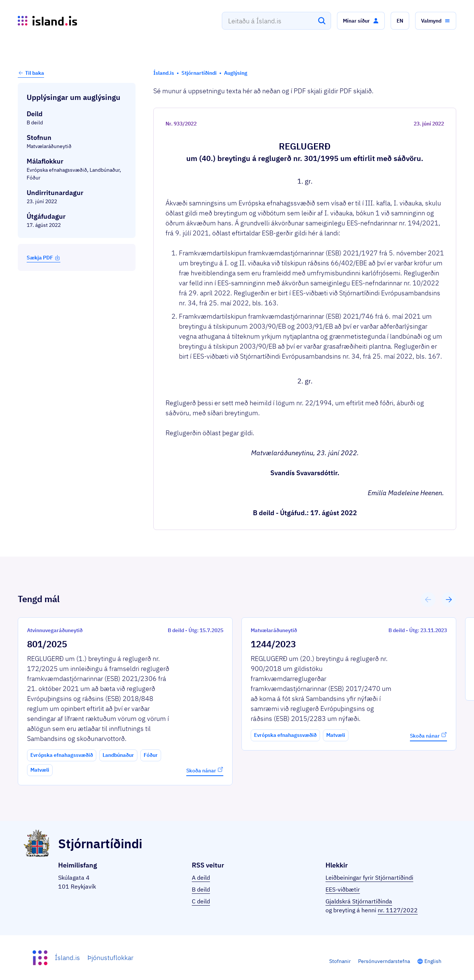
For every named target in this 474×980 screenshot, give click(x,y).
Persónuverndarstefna (384, 961)
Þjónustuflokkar (110, 958)
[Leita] (322, 21)
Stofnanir (340, 961)
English (433, 961)
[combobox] (276, 21)
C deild (201, 901)
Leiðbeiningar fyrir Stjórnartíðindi (369, 877)
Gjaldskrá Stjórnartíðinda (359, 901)
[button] (361, 21)
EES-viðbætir (343, 889)
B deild (201, 889)
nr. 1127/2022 (398, 910)
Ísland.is (67, 958)
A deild (201, 877)
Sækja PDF (44, 258)
